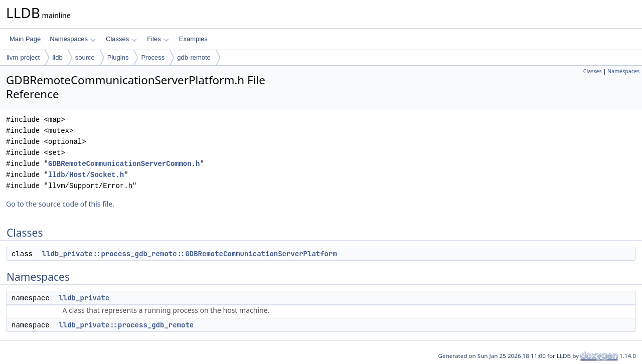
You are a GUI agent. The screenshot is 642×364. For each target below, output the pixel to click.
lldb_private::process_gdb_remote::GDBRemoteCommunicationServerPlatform (190, 254)
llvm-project (23, 57)
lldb (57, 57)
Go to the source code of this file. (60, 204)
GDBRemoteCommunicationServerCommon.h (124, 164)
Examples (193, 39)
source (85, 57)
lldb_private (84, 298)
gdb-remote (194, 57)
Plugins (118, 57)
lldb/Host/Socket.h (86, 175)
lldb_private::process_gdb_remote (126, 325)
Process (153, 57)
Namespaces (72, 39)
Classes (121, 39)
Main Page (25, 39)
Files (158, 39)
